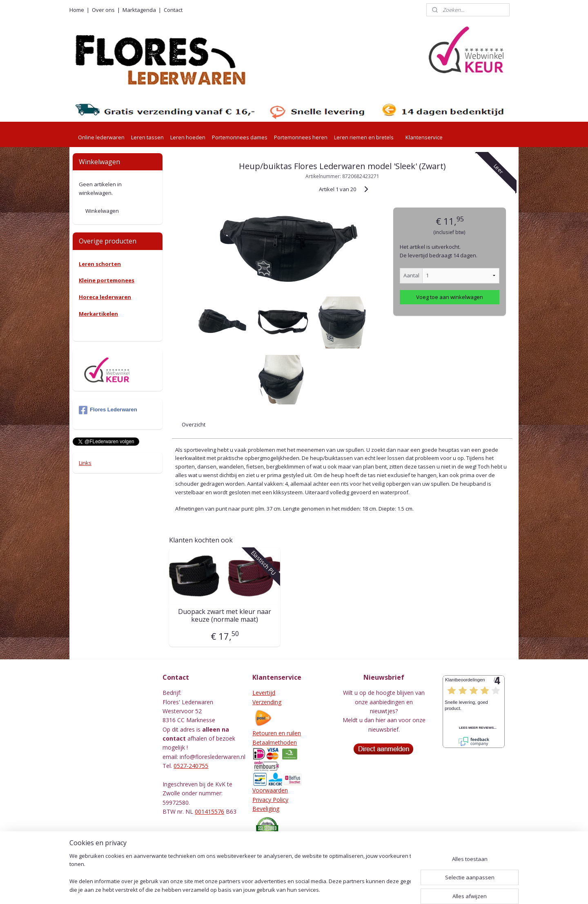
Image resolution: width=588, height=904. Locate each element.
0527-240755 (191, 766)
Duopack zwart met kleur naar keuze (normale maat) (225, 616)
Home (77, 10)
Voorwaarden (270, 790)
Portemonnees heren (301, 137)
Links (85, 463)
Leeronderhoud (273, 857)
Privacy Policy (270, 800)
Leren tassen (147, 137)
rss (286, 889)
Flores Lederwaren (108, 410)
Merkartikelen (98, 314)
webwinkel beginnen (318, 889)
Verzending (267, 702)
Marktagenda (139, 10)
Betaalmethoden (275, 742)
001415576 (209, 811)
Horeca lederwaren (105, 297)
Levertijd (264, 693)
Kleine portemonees (107, 280)
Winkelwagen (102, 211)
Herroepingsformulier (281, 848)
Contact (173, 10)
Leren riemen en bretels (364, 137)
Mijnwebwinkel (389, 889)
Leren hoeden (188, 137)
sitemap (269, 889)
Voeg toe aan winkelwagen (450, 297)
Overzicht (194, 424)
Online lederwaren (101, 137)
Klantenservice (424, 137)
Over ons (103, 10)
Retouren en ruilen (277, 733)
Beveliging (266, 809)
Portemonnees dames (240, 137)
